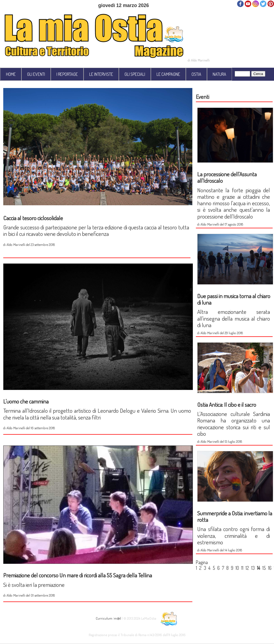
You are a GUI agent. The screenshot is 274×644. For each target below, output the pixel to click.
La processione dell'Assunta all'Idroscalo (227, 177)
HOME (11, 74)
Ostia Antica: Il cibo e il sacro (227, 404)
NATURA (219, 74)
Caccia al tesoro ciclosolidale (33, 218)
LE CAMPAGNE (168, 74)
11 (242, 568)
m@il (117, 618)
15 (264, 568)
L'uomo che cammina (26, 401)
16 (270, 568)
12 (247, 568)
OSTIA (196, 74)
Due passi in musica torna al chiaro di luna (234, 299)
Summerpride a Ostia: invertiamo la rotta (235, 516)
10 (237, 568)
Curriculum (104, 618)
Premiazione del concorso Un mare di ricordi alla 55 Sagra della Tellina (78, 575)
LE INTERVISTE (101, 74)
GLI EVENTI (36, 74)
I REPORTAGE (67, 74)
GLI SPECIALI (135, 74)
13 (253, 568)
